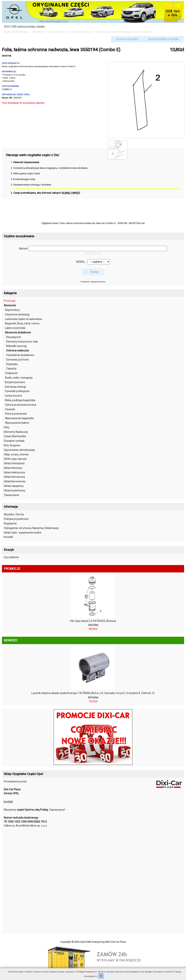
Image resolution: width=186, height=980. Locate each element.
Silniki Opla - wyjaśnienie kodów (23, 533)
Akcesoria (38, 32)
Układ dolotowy (13, 468)
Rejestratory (12, 310)
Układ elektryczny (14, 472)
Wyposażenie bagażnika (19, 418)
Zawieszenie (12, 495)
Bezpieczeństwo (15, 382)
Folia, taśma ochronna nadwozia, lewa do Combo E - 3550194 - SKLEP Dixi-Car (102, 223)
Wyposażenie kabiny (17, 423)
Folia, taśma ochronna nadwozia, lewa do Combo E (124, 32)
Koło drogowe (12, 445)
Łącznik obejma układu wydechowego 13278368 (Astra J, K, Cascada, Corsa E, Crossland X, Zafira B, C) (93, 693)
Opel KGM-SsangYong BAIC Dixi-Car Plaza (103, 942)
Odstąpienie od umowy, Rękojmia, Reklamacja (31, 528)
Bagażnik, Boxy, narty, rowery (22, 323)
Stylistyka (12, 364)
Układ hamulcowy (14, 477)
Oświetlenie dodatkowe (20, 355)
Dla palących (14, 337)
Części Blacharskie (15, 436)
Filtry (7, 427)
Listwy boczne (14, 396)
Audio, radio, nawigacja (19, 378)
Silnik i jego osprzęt (15, 459)
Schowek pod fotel (17, 360)
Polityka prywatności (16, 519)
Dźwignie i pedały (14, 441)
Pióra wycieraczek (16, 414)
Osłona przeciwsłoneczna (21, 405)
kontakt (8, 802)
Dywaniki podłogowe (17, 391)
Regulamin (10, 523)
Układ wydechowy (15, 490)
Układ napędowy (14, 486)
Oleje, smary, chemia (16, 454)
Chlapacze (11, 373)
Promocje (10, 301)
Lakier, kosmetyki (15, 328)
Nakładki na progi (16, 346)
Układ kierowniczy (15, 481)
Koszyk (9, 550)
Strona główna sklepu (16, 32)
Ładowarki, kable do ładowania (23, 319)
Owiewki (10, 409)
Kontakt (8, 537)
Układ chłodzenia (14, 463)
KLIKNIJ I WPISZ (71, 193)
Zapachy (11, 369)
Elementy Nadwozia (16, 432)
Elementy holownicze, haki (22, 342)
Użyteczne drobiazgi (17, 314)
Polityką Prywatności (87, 972)
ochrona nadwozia (81, 32)
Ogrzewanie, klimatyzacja (19, 450)
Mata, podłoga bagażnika (20, 400)
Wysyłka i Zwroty (14, 514)
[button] (127, 39)
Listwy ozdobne (57, 32)
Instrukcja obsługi (15, 387)
